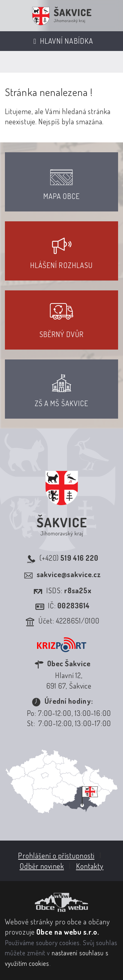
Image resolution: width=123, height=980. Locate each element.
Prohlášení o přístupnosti (56, 855)
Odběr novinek (42, 866)
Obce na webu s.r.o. (68, 932)
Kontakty (90, 866)
